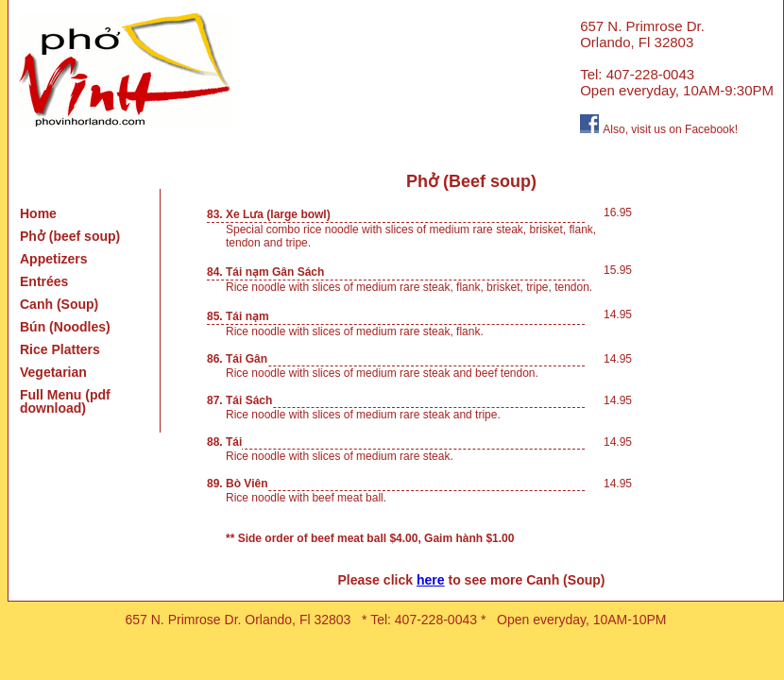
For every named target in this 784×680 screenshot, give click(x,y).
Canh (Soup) (59, 304)
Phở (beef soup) (70, 236)
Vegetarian (53, 372)
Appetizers (54, 259)
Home (38, 213)
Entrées (44, 281)
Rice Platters (60, 349)
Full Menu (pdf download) (65, 401)
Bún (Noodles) (65, 327)
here (431, 580)
